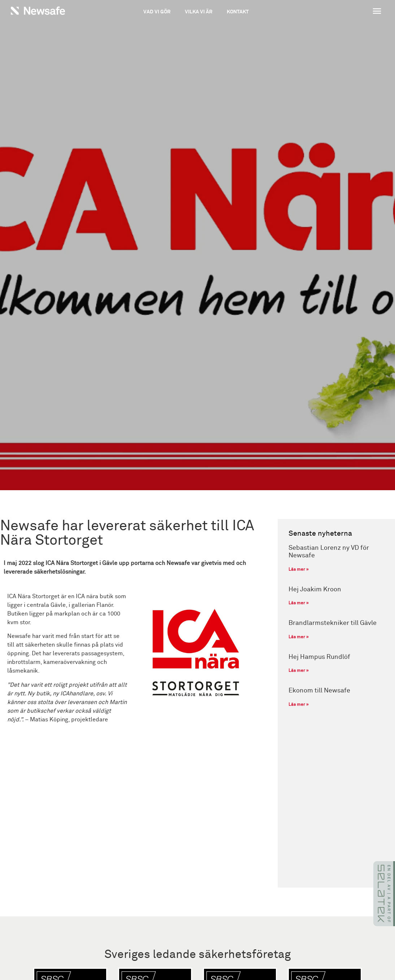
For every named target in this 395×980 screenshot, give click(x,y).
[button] (347, 12)
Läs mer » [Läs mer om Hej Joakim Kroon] (299, 603)
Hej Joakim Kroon (315, 590)
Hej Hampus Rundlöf (319, 657)
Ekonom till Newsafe (319, 691)
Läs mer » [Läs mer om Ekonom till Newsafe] (299, 705)
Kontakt (238, 12)
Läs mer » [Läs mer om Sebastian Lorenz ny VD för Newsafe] (299, 570)
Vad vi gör (157, 12)
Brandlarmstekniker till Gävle (333, 623)
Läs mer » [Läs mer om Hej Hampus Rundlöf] (299, 671)
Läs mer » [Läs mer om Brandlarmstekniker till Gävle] (299, 637)
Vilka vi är (199, 12)
